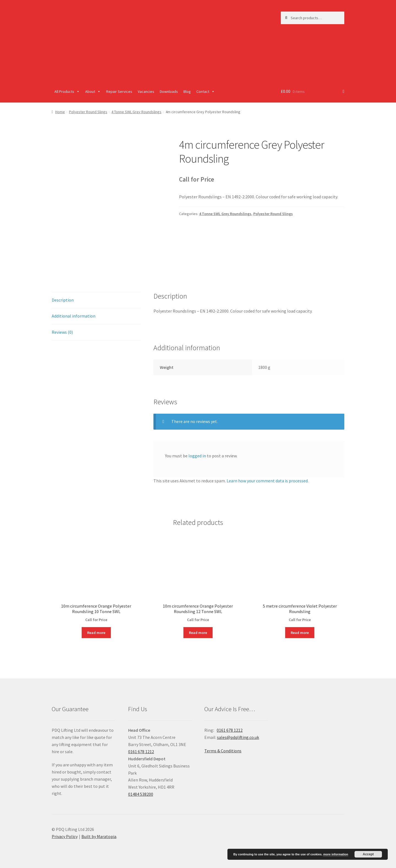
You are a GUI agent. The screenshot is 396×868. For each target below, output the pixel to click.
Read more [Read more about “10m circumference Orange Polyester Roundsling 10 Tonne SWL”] (96, 633)
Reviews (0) (62, 332)
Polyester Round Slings (88, 112)
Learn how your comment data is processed (267, 481)
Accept (368, 854)
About (93, 91)
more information (335, 854)
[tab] (96, 300)
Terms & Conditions (223, 751)
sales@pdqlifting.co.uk (238, 737)
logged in (197, 456)
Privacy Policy (65, 836)
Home (60, 112)
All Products (67, 91)
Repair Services (119, 91)
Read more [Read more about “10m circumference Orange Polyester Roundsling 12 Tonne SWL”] (198, 633)
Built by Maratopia (99, 836)
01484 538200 (141, 794)
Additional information (74, 316)
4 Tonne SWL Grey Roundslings (136, 112)
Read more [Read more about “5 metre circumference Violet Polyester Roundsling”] (300, 633)
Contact (206, 91)
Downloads (169, 91)
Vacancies (146, 91)
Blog (187, 91)
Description (63, 300)
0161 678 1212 (141, 752)
